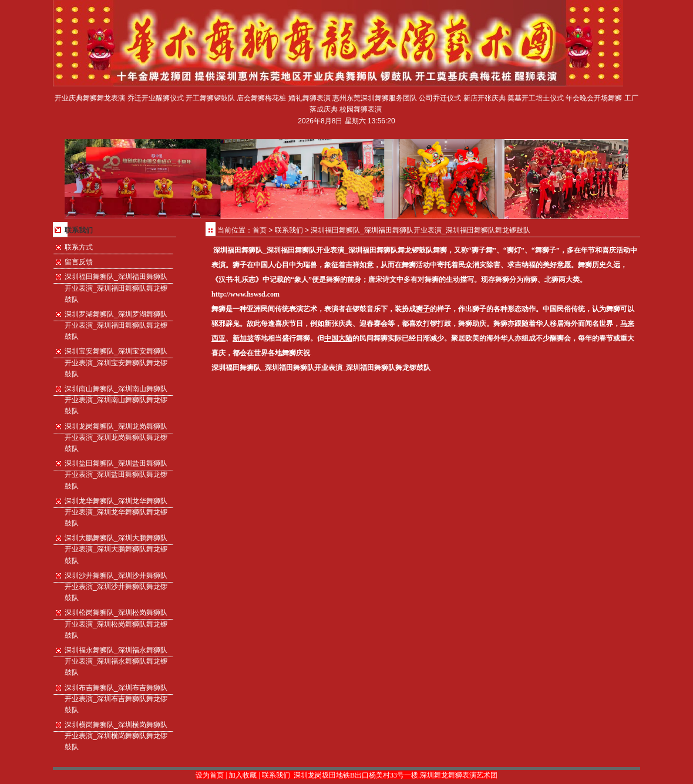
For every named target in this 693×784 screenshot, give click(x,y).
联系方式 (79, 247)
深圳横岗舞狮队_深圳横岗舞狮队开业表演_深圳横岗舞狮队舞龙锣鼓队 (116, 736)
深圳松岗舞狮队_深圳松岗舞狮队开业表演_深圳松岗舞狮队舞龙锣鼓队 (116, 624)
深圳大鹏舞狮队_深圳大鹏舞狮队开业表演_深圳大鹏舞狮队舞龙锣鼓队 (116, 549)
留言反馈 (79, 262)
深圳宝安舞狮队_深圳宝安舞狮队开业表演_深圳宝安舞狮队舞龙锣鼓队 (116, 362)
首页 (260, 230)
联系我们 (289, 230)
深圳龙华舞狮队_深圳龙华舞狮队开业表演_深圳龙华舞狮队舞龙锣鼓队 (116, 512)
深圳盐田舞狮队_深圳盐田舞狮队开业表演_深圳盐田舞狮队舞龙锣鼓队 (116, 475)
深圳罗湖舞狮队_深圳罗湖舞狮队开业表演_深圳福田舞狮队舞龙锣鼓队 (116, 325)
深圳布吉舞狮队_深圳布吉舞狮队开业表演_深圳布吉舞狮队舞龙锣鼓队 (116, 699)
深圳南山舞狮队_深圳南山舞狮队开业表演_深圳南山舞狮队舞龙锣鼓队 (116, 400)
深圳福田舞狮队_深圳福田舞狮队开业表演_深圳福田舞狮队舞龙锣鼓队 (116, 288)
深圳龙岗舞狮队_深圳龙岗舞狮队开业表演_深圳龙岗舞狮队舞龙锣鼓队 (116, 438)
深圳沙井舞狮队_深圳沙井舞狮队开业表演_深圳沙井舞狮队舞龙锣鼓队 (116, 587)
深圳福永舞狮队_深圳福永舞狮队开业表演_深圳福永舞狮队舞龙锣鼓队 (116, 661)
